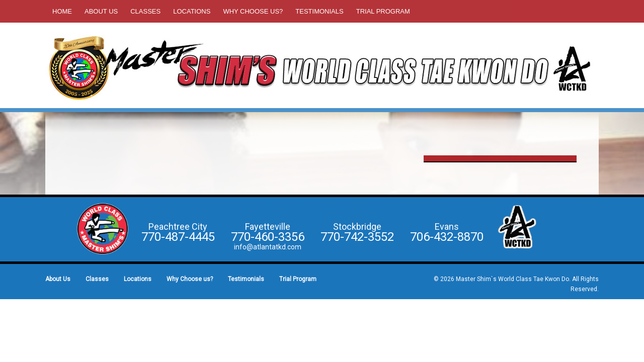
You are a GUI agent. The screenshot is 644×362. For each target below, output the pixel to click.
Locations (192, 11)
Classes (145, 11)
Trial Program (383, 11)
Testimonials (319, 11)
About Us (101, 11)
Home (62, 11)
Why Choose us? (253, 11)
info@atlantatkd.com (268, 247)
